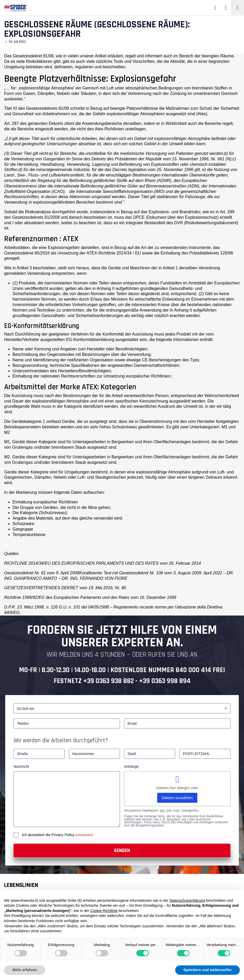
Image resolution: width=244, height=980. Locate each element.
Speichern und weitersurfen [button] (208, 970)
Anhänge (131, 766)
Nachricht (21, 766)
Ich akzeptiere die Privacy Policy (49, 835)
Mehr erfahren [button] (25, 970)
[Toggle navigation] (237, 8)
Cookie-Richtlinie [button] (104, 911)
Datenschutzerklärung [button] (187, 900)
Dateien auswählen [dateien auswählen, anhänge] (177, 798)
